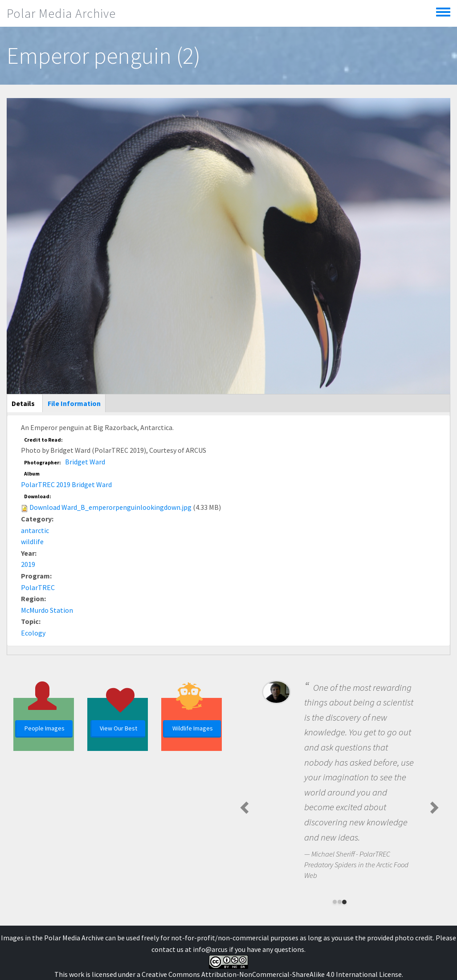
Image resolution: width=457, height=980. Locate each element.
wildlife (32, 541)
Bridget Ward (85, 462)
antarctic (35, 530)
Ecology (33, 633)
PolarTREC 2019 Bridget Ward (66, 484)
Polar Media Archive (61, 13)
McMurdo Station (47, 610)
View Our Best (118, 728)
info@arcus (210, 949)
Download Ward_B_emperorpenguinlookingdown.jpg (110, 507)
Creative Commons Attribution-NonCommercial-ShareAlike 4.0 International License (272, 974)
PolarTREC (38, 587)
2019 (28, 564)
